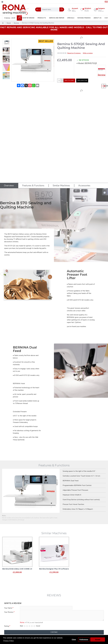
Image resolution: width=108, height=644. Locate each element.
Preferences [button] (84, 639)
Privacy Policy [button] (9, 641)
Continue (54, 632)
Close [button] (74, 639)
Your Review (9, 612)
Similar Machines (61, 184)
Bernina (16, 23)
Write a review (88, 53)
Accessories (84, 184)
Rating (7, 626)
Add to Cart (76, 81)
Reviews (54, 594)
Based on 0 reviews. (74, 53)
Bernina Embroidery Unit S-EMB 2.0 (17, 568)
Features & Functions (33, 184)
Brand (9, 23)
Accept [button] (98, 639)
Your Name (8, 607)
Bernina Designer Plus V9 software (54, 568)
